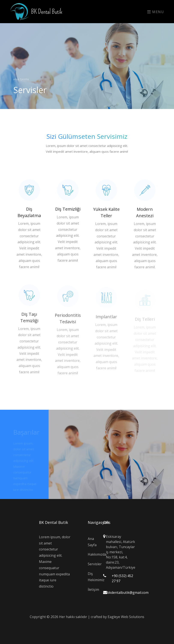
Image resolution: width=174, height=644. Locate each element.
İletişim (92, 590)
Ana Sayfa (21, 79)
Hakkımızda (92, 554)
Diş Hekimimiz (92, 577)
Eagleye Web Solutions (126, 617)
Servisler (92, 564)
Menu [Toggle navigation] (156, 12)
